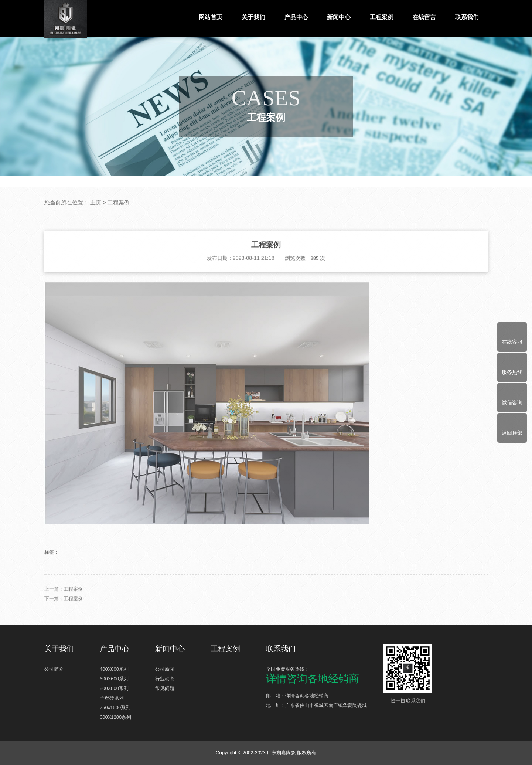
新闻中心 (339, 17)
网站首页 (211, 17)
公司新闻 (165, 669)
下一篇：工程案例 (64, 624)
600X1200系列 (115, 717)
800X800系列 (114, 688)
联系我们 (467, 17)
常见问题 (165, 688)
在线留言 (424, 17)
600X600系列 (114, 679)
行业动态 (165, 679)
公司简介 (54, 669)
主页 (96, 203)
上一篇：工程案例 (64, 614)
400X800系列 (114, 669)
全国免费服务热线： (321, 675)
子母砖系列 (112, 698)
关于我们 (253, 17)
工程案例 (382, 17)
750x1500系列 (115, 708)
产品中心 (296, 17)
